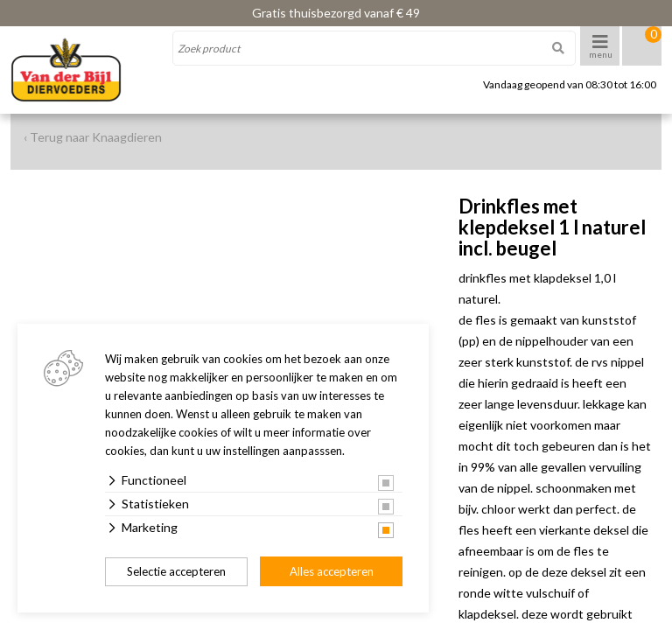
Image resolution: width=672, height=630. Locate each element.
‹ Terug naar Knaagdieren (93, 137)
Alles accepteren (332, 571)
